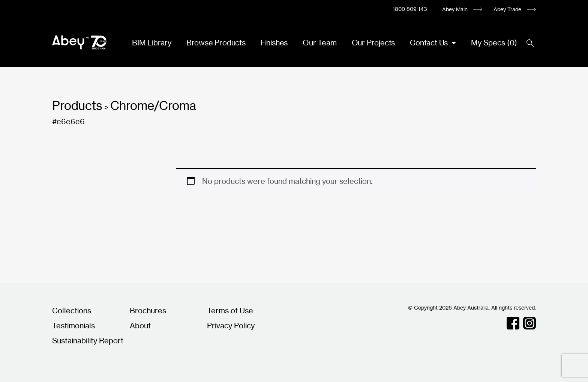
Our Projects (373, 43)
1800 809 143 (410, 9)
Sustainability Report (88, 341)
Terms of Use (230, 311)
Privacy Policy (231, 326)
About (140, 326)
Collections (72, 311)
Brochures (148, 311)
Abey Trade (507, 9)
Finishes (274, 43)
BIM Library (152, 43)
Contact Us (430, 43)
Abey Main (455, 9)
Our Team (319, 43)
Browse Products (216, 43)
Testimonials (73, 326)
